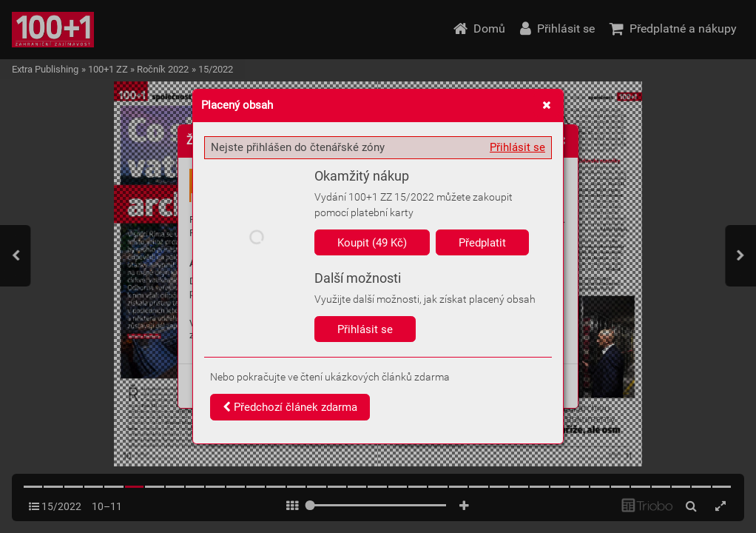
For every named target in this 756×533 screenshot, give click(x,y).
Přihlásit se (517, 147)
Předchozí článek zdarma (290, 407)
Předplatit (482, 243)
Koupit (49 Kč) (372, 243)
